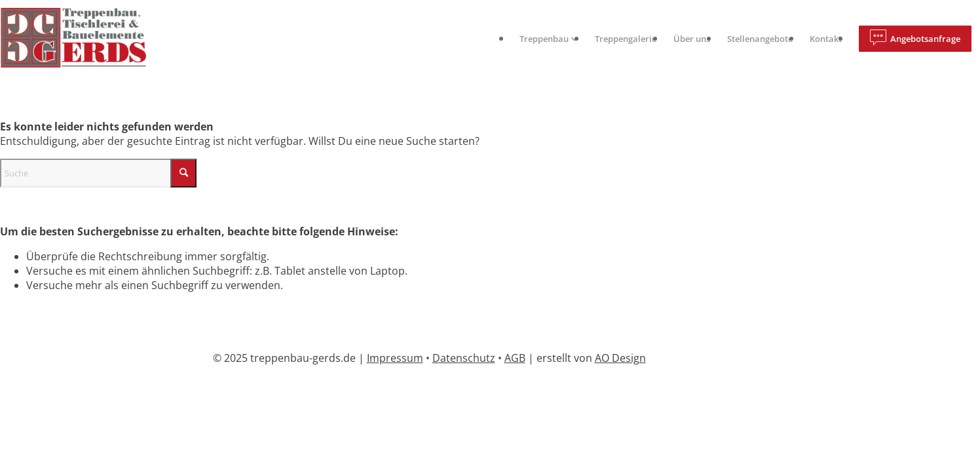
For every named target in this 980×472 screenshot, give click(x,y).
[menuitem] (549, 39)
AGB (515, 358)
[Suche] (98, 173)
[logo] (84, 39)
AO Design (620, 358)
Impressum (395, 358)
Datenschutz (464, 358)
